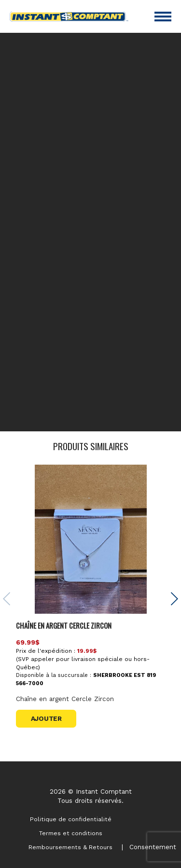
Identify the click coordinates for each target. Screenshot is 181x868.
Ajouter (46, 718)
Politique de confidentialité (71, 819)
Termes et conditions (71, 833)
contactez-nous (119, 415)
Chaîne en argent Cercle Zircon (64, 625)
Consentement (153, 847)
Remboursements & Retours (70, 847)
